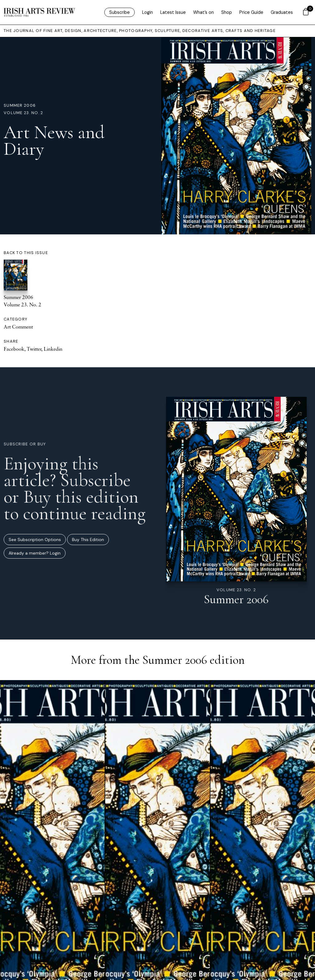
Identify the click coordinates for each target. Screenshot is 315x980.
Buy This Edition (88, 540)
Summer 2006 (20, 105)
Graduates (282, 12)
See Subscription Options (35, 540)
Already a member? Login (35, 553)
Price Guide (251, 12)
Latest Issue (173, 12)
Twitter (34, 349)
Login (148, 12)
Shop (227, 12)
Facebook (14, 349)
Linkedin (53, 349)
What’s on (203, 12)
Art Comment (18, 327)
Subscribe (120, 12)
